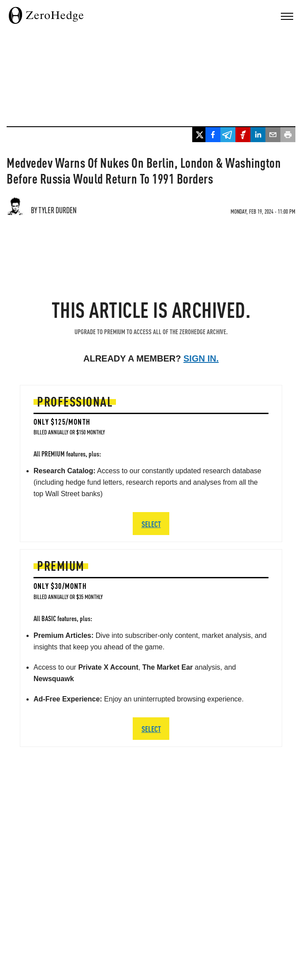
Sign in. (201, 358)
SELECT (151, 729)
